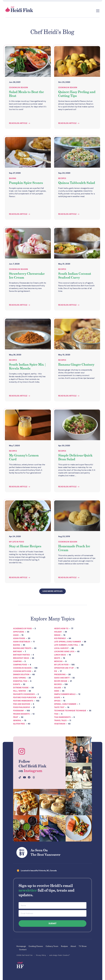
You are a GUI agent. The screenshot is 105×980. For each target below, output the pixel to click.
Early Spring (19, 678)
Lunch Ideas (60, 655)
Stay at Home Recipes (25, 546)
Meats (57, 658)
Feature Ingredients (23, 701)
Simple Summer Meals (65, 694)
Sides (57, 691)
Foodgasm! (18, 711)
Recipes (62, 178)
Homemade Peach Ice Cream (74, 548)
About (73, 946)
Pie (56, 671)
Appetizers (19, 632)
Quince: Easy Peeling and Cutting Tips (77, 94)
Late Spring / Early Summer (68, 642)
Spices (57, 701)
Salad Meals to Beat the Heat (26, 94)
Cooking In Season (18, 88)
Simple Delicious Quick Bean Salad (75, 457)
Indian (57, 635)
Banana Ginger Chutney (76, 364)
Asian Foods (19, 638)
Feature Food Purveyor (25, 698)
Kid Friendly (60, 638)
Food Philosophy (22, 707)
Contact (23, 950)
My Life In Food (16, 542)
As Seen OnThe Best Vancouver (46, 852)
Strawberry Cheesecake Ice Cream (27, 276)
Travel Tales (60, 720)
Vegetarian (60, 724)
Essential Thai (20, 681)
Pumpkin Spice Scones (26, 183)
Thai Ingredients (62, 717)
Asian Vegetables (22, 642)
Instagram (33, 771)
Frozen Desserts (21, 714)
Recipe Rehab (61, 681)
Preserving (60, 675)
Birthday (18, 652)
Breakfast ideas (21, 658)
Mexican (58, 661)
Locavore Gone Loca (64, 652)
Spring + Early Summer (65, 704)
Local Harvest (61, 648)
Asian (16, 635)
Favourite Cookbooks (24, 694)
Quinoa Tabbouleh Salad (77, 183)
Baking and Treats (22, 648)
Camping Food (20, 665)
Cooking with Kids (22, 671)
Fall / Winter (19, 691)
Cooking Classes (36, 946)
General (17, 720)
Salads (58, 688)
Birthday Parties (21, 655)
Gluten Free (19, 724)
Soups (57, 698)
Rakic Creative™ (64, 955)
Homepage (21, 946)
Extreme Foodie (21, 688)
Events (17, 684)
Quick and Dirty (62, 678)
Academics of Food (22, 629)
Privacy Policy (41, 955)
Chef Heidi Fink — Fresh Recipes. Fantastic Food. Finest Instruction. (19, 9)
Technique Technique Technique (70, 711)
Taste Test (59, 707)
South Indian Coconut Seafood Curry (75, 276)
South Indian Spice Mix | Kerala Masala (27, 366)
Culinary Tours (52, 946)
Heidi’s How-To (61, 629)
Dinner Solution (21, 675)
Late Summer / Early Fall (66, 645)
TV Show (83, 946)
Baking (13, 178)
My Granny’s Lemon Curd (24, 457)
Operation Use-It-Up (64, 668)
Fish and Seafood (22, 704)
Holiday (58, 632)
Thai (56, 714)
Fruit (16, 717)
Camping (17, 661)
